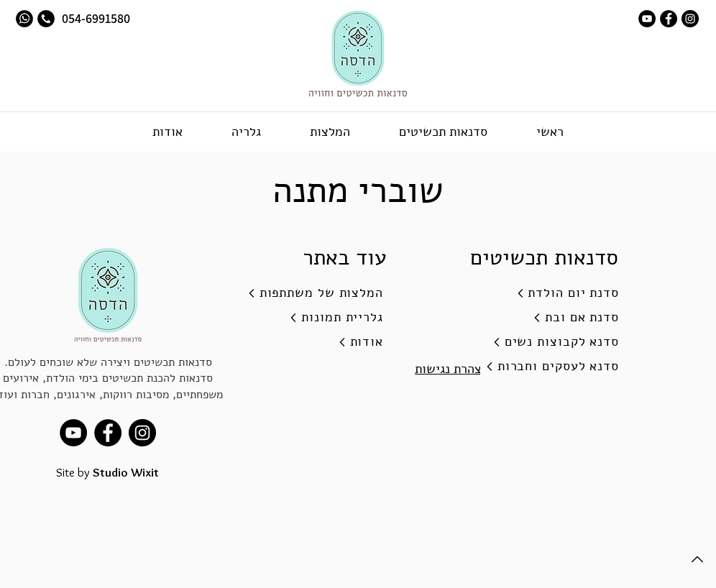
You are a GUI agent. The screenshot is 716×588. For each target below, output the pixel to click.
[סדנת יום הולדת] (546, 293)
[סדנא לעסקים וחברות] (546, 367)
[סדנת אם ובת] (546, 318)
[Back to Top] (696, 559)
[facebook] (669, 19)
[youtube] (647, 19)
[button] (442, 132)
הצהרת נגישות (452, 369)
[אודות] (310, 342)
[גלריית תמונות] (310, 318)
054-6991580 (95, 18)
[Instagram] (690, 19)
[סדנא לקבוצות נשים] (546, 342)
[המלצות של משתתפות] (310, 293)
